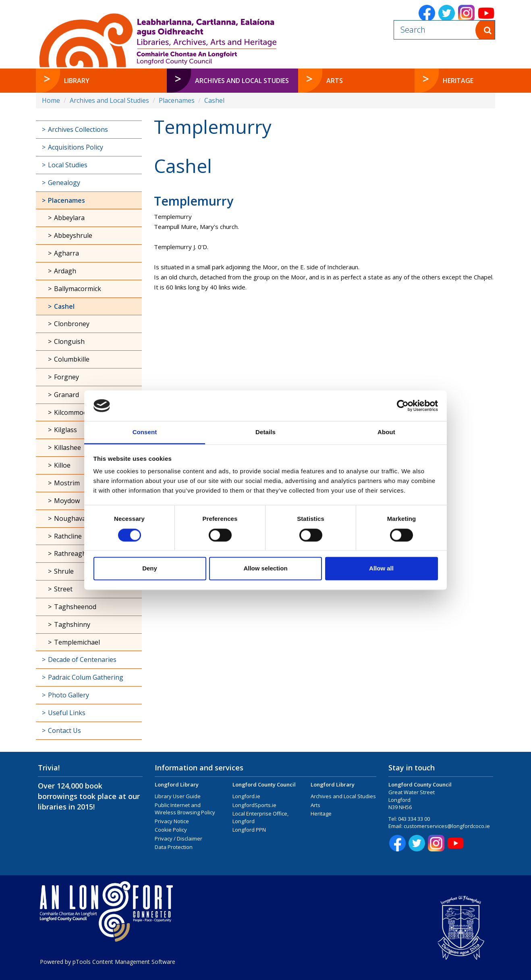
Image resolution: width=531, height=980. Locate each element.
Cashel (214, 100)
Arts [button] (335, 81)
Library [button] (77, 81)
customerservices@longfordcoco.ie (447, 826)
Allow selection (265, 569)
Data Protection (174, 847)
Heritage (321, 814)
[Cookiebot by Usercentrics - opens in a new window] (403, 406)
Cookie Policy (171, 830)
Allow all (381, 569)
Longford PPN (249, 830)
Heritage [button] (458, 81)
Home (51, 100)
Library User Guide (178, 796)
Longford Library (177, 784)
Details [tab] (265, 432)
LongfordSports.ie (254, 805)
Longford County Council (264, 784)
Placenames (177, 100)
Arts (315, 805)
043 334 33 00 (414, 819)
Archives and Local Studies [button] (242, 81)
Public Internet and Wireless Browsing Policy (185, 809)
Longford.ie (246, 796)
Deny (150, 569)
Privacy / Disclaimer (178, 839)
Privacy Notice (172, 821)
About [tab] (386, 432)
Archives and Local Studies (109, 100)
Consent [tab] (145, 432)
